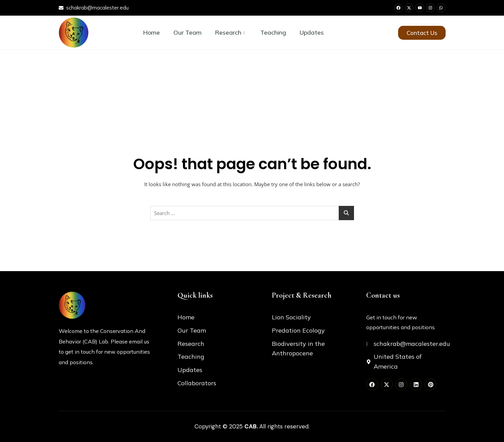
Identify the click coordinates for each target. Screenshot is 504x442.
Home (151, 32)
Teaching (274, 32)
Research (230, 32)
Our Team (187, 32)
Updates (312, 32)
